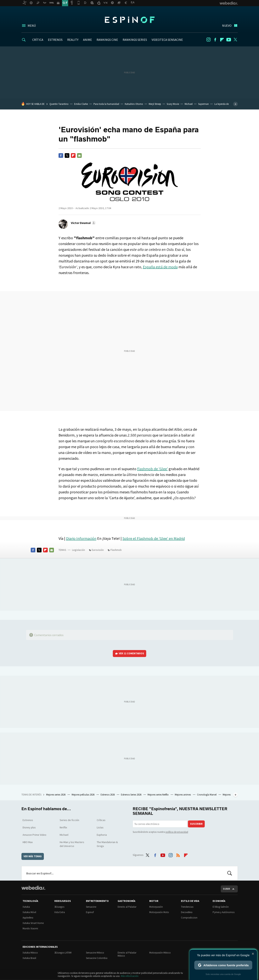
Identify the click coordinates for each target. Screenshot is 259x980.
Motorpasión (156, 907)
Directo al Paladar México (127, 954)
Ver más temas (33, 856)
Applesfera (28, 918)
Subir (226, 889)
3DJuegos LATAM (63, 953)
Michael (189, 104)
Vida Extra (60, 912)
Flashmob (116, 550)
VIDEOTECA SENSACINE (167, 40)
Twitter (235, 40)
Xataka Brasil (29, 958)
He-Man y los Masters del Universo (72, 844)
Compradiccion (189, 918)
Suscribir (196, 824)
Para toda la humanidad (106, 104)
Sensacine (91, 907)
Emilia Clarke (81, 104)
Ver (131, 653)
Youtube (229, 40)
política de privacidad (177, 832)
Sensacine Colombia (97, 958)
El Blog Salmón (221, 907)
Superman (203, 104)
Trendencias (187, 907)
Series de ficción (69, 820)
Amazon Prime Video (34, 835)
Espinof (130, 20)
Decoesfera (187, 912)
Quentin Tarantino (59, 104)
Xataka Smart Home (33, 923)
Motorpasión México (160, 953)
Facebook (215, 40)
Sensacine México (95, 953)
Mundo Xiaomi (30, 928)
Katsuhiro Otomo (134, 104)
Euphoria (102, 835)
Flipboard (222, 40)
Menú (32, 26)
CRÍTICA (38, 40)
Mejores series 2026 (56, 795)
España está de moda (160, 267)
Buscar (230, 873)
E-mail (79, 156)
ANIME (87, 40)
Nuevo (227, 26)
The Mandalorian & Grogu (107, 844)
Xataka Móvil (29, 912)
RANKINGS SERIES (135, 40)
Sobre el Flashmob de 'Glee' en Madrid (154, 538)
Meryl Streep (155, 104)
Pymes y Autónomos (224, 912)
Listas (100, 827)
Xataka (26, 907)
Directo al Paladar (127, 907)
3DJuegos (59, 907)
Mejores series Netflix (158, 795)
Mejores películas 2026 (83, 795)
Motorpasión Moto (159, 912)
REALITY (73, 40)
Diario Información (81, 538)
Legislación (79, 550)
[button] (83, 223)
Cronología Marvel (207, 795)
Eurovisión (98, 550)
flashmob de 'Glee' (152, 469)
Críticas (101, 820)
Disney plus (29, 827)
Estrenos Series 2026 (131, 795)
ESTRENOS (55, 40)
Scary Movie (173, 104)
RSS (178, 854)
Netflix (63, 827)
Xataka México (30, 953)
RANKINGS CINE (107, 40)
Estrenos (28, 820)
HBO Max (28, 842)
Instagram (208, 40)
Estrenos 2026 (108, 795)
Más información (130, 976)
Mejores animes (183, 795)
